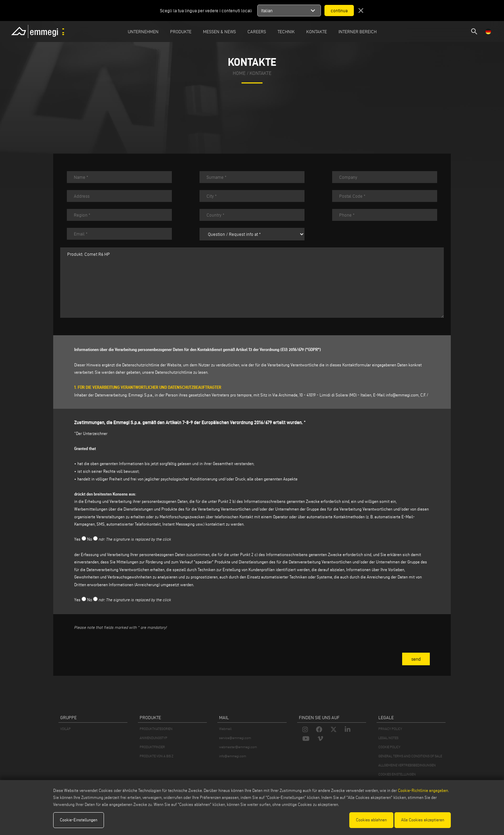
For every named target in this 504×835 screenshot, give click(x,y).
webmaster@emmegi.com (238, 747)
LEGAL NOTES (388, 738)
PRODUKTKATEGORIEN (156, 729)
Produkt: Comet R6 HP (252, 283)
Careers (257, 31)
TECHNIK (286, 31)
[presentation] (127, 650)
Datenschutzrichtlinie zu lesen (181, 372)
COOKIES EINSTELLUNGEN (397, 774)
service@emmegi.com (235, 738)
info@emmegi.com (402, 395)
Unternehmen (143, 31)
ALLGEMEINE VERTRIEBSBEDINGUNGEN (407, 765)
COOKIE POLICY (389, 747)
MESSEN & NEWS (219, 31)
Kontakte (317, 31)
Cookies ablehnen (371, 820)
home (239, 73)
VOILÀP (65, 729)
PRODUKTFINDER (152, 747)
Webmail (225, 729)
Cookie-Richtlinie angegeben (423, 790)
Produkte (181, 31)
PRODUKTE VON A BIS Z (156, 756)
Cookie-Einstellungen (79, 820)
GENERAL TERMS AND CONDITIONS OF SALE (410, 756)
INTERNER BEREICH (358, 31)
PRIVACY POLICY (390, 729)
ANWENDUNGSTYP (153, 738)
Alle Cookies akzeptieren (423, 820)
